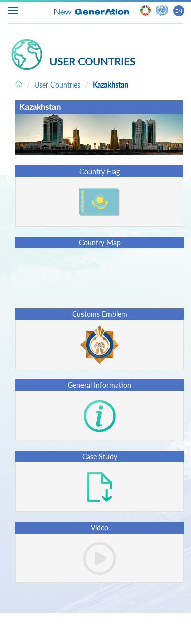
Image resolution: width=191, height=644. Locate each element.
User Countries (57, 85)
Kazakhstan (111, 85)
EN (179, 11)
